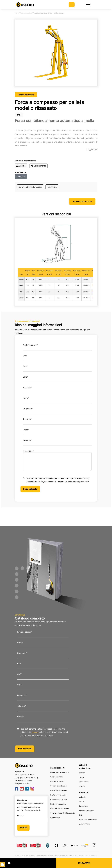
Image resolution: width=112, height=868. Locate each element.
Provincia (27, 387)
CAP (25, 366)
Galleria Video (85, 824)
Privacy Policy (20, 855)
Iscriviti (23, 828)
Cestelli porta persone (59, 799)
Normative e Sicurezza (88, 820)
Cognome (28, 409)
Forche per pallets (26, 13)
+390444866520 (25, 780)
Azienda (82, 797)
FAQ (81, 815)
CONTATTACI (84, 863)
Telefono (27, 419)
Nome (26, 398)
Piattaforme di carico (58, 795)
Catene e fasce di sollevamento (63, 813)
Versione (27, 440)
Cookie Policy (31, 855)
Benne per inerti (56, 777)
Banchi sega (55, 817)
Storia (82, 802)
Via (25, 356)
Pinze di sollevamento (59, 790)
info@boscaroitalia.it (23, 783)
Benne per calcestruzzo (60, 772)
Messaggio (28, 451)
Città (26, 377)
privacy (86, 478)
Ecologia (82, 786)
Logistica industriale (58, 804)
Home (17, 13)
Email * (20, 815)
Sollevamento (39, 166)
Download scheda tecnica (30, 187)
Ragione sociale (30, 345)
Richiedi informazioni (82, 201)
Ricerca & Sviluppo (87, 811)
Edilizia (21, 166)
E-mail (21, 716)
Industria (82, 773)
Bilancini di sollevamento (60, 808)
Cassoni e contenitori (58, 786)
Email (26, 430)
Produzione (84, 806)
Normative (52, 187)
